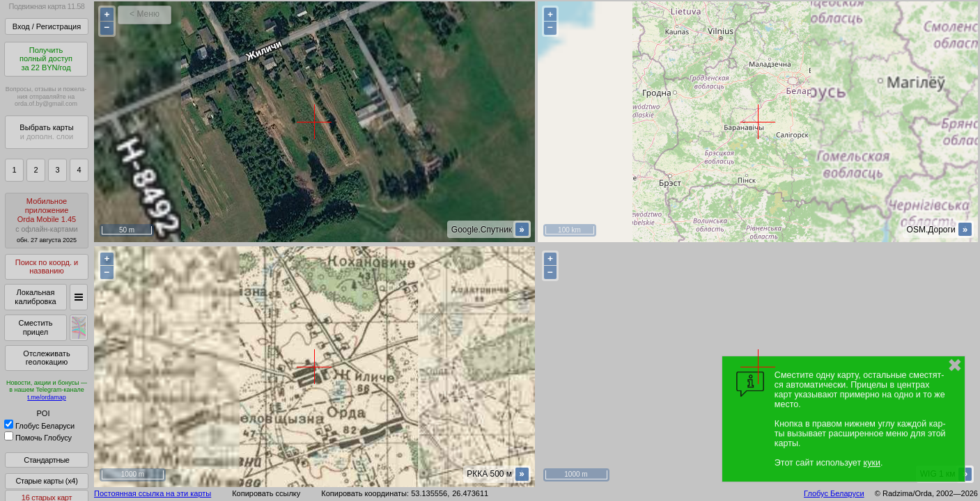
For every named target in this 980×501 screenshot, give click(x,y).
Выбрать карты (46, 132)
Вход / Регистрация (47, 26)
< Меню (145, 14)
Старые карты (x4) (46, 481)
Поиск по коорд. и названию (47, 267)
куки (872, 463)
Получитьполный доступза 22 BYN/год (46, 59)
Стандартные (46, 460)
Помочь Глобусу (38, 438)
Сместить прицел (35, 327)
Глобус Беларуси (39, 426)
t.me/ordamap (47, 397)
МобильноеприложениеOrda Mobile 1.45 (47, 220)
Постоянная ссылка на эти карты (153, 493)
